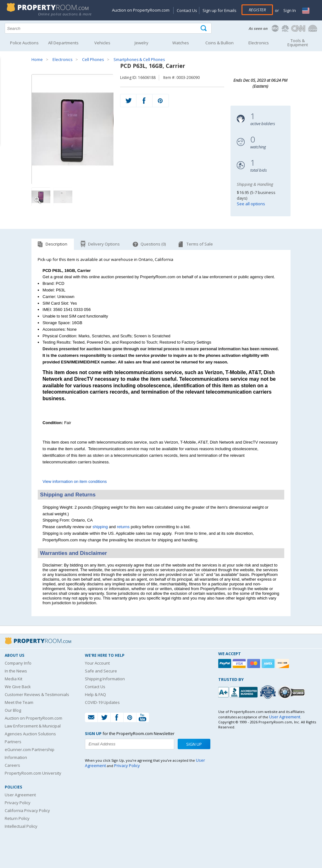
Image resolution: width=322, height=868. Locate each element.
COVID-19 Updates (102, 702)
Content (6, 80)
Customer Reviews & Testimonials (37, 694)
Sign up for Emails (219, 10)
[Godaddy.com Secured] (292, 692)
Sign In (289, 10)
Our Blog (13, 710)
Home (37, 60)
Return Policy (17, 818)
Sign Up (194, 744)
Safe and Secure (101, 671)
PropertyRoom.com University (33, 773)
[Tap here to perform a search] (204, 28)
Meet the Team (19, 702)
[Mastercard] (254, 663)
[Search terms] (108, 28)
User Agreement (20, 795)
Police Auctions (24, 43)
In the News (16, 671)
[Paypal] (225, 663)
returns (123, 527)
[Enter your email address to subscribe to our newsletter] (130, 744)
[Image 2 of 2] (63, 197)
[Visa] (240, 663)
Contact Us (187, 10)
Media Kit (14, 679)
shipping (100, 527)
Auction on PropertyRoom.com (141, 10)
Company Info (18, 663)
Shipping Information (105, 679)
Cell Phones (93, 60)
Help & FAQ (95, 694)
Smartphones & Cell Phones (139, 60)
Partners (13, 742)
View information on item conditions (75, 481)
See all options (251, 204)
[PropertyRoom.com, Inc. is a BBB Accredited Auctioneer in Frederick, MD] (239, 691)
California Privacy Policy (27, 810)
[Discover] (283, 663)
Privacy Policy (18, 803)
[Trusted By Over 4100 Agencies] (269, 692)
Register (257, 10)
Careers (12, 765)
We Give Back (18, 687)
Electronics (62, 60)
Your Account (97, 663)
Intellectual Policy (21, 826)
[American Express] (269, 663)
